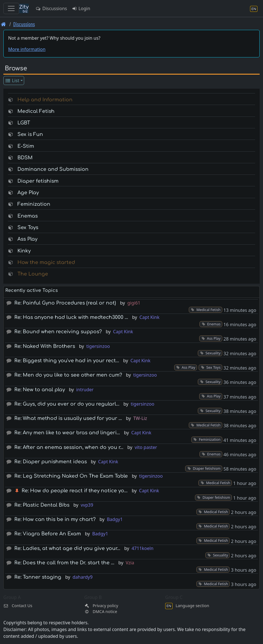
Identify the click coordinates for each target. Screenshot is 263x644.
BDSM (25, 158)
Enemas (28, 216)
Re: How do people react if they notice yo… (75, 491)
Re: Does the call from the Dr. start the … (64, 563)
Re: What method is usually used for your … (68, 418)
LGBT (24, 123)
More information (27, 49)
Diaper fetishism (38, 181)
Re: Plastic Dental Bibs (42, 505)
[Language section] (254, 9)
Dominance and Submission (53, 169)
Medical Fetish (36, 111)
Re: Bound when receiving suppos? (58, 332)
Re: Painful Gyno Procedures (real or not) (65, 303)
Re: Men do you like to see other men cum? (68, 375)
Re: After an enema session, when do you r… (69, 447)
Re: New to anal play (40, 390)
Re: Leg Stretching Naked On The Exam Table (71, 476)
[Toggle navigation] (11, 8)
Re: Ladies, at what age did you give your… (67, 548)
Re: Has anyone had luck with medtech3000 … (71, 317)
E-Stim (26, 146)
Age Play (28, 193)
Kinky (24, 251)
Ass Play (27, 239)
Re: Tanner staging (38, 577)
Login (81, 8)
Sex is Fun (30, 134)
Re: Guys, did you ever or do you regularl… (67, 404)
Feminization (34, 204)
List (12, 80)
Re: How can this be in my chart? (55, 519)
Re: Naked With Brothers (45, 346)
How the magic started (46, 262)
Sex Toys (28, 228)
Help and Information (45, 100)
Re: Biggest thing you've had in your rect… (67, 361)
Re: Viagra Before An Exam (48, 534)
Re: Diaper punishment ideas (51, 462)
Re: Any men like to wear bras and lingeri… (67, 433)
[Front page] (4, 24)
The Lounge (33, 274)
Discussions (51, 8)
